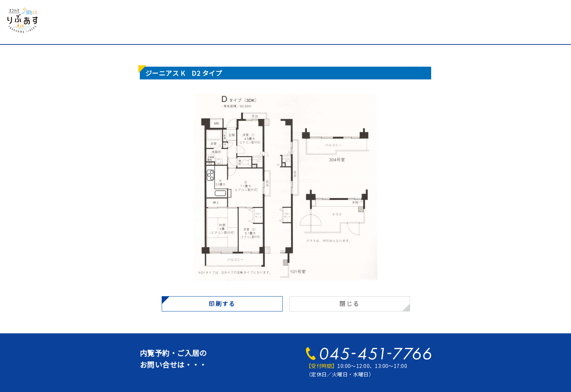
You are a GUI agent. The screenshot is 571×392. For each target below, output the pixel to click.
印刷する (222, 303)
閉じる (349, 303)
